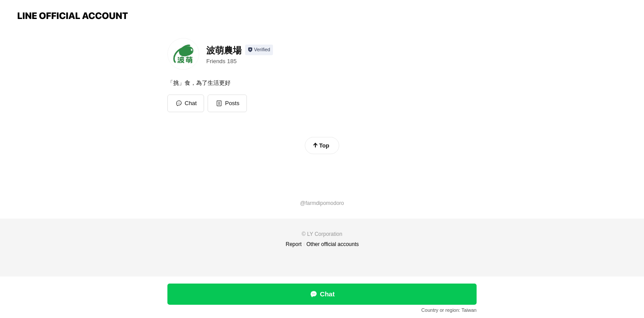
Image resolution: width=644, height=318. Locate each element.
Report (294, 244)
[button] (227, 103)
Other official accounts (333, 244)
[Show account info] (259, 50)
